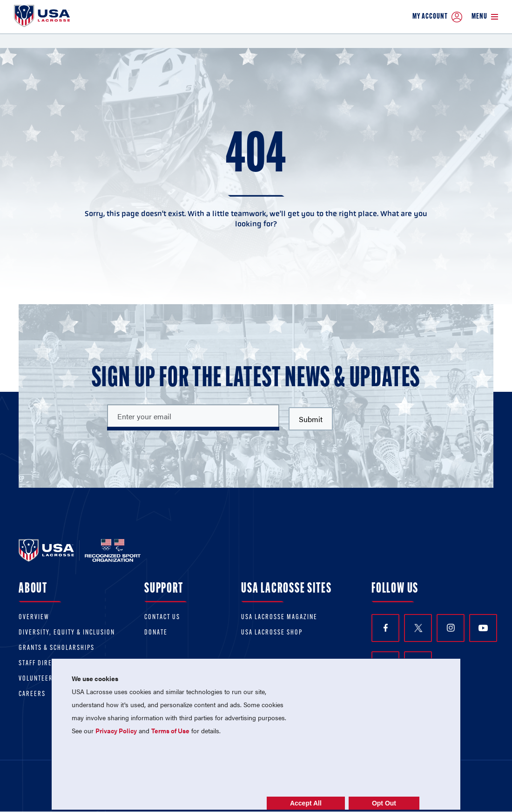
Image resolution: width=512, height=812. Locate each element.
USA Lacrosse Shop (272, 633)
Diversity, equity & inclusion (67, 633)
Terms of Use (170, 730)
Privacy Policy (116, 730)
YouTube (483, 628)
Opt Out (384, 803)
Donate (156, 633)
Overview (34, 618)
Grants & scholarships (57, 648)
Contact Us (162, 618)
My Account (437, 17)
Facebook (386, 628)
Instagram (451, 628)
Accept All (306, 803)
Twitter (418, 628)
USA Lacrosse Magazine (279, 618)
